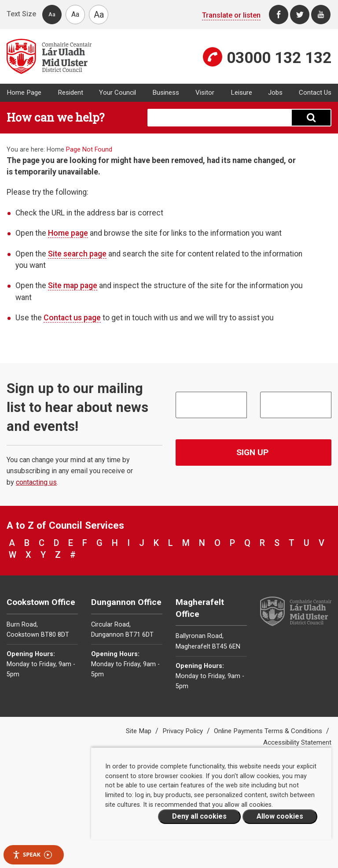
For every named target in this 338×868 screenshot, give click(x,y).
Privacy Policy (184, 731)
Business (166, 93)
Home (55, 150)
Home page (68, 233)
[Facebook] (279, 15)
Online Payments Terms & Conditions (269, 731)
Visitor (205, 93)
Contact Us (315, 93)
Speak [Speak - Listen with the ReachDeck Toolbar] (32, 855)
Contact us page (72, 318)
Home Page (24, 93)
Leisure (241, 93)
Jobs (275, 93)
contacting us (36, 482)
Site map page (73, 286)
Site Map (140, 731)
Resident (70, 93)
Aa (52, 14)
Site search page (77, 254)
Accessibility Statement (297, 742)
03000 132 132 (279, 58)
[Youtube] (321, 15)
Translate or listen (231, 15)
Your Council (118, 93)
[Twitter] (300, 15)
